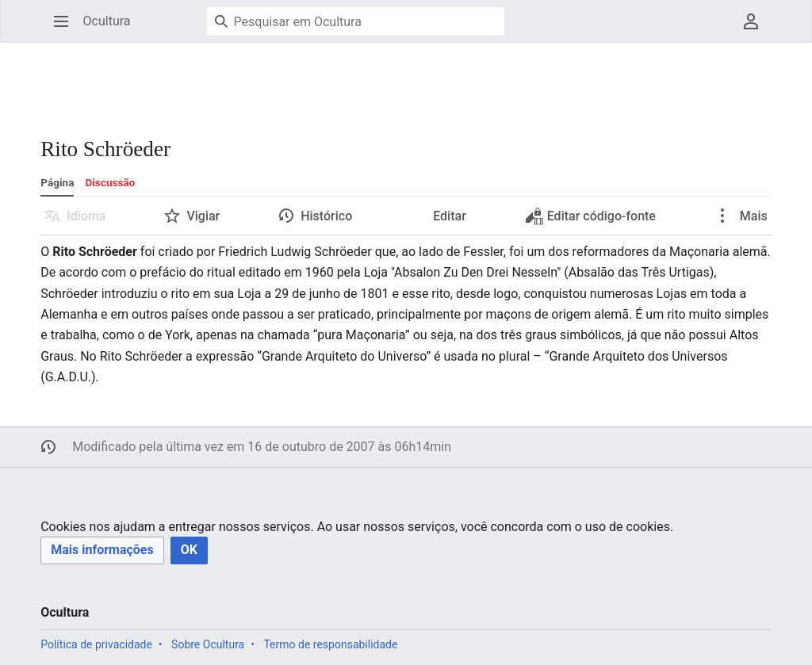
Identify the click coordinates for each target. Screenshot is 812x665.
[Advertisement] (329, 79)
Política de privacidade (96, 644)
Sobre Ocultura (208, 644)
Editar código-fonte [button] (592, 220)
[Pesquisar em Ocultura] (356, 21)
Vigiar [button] (203, 216)
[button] (102, 550)
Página (57, 182)
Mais (752, 216)
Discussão (110, 182)
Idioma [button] (86, 216)
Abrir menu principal (66, 29)
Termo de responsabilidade (330, 644)
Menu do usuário (756, 29)
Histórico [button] (326, 216)
